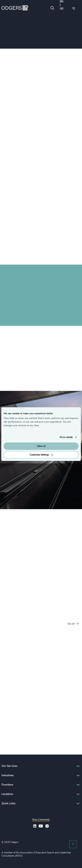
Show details (66, 437)
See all (73, 624)
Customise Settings (41, 455)
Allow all (41, 446)
